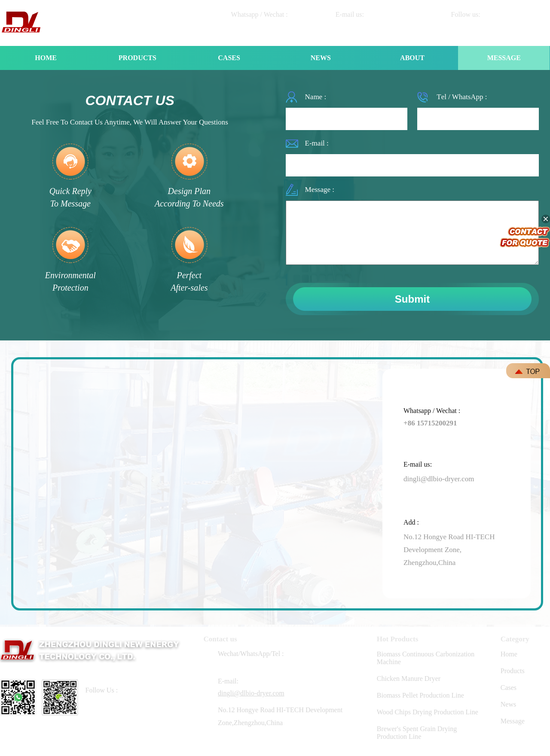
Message (513, 721)
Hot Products (398, 639)
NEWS (321, 58)
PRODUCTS (137, 58)
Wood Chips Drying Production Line (428, 712)
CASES (229, 58)
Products (513, 671)
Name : (316, 97)
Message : (320, 190)
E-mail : (317, 143)
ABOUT (412, 58)
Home (509, 654)
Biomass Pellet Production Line (420, 695)
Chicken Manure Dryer (409, 679)
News (508, 704)
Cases (509, 688)
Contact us (220, 639)
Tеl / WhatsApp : (462, 97)
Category (515, 639)
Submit (412, 299)
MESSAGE (504, 58)
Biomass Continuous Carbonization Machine (426, 658)
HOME (46, 58)
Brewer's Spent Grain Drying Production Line (417, 733)
